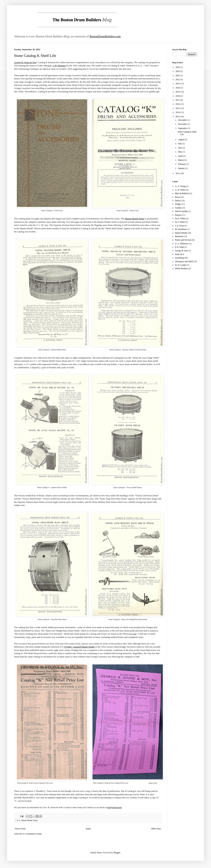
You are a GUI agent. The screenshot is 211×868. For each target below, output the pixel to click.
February (182, 164)
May (180, 152)
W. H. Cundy (180, 265)
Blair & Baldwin (182, 193)
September (183, 128)
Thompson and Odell (184, 261)
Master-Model (27, 820)
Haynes (178, 215)
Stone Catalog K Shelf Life (35, 56)
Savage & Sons (181, 251)
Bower (178, 197)
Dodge (178, 204)
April (181, 156)
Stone (35, 820)
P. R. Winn (179, 247)
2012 (178, 173)
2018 (178, 96)
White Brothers (181, 269)
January (182, 168)
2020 (178, 88)
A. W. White (180, 190)
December (183, 120)
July (180, 144)
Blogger (117, 853)
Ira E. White (180, 218)
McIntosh (179, 236)
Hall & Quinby (181, 211)
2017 (178, 100)
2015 (178, 108)
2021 (178, 84)
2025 (178, 67)
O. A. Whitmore (182, 244)
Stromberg (179, 258)
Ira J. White (180, 222)
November (183, 124)
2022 (178, 79)
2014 (178, 112)
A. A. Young (180, 186)
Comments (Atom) (34, 834)
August (181, 140)
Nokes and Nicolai (183, 240)
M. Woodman (181, 229)
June (180, 148)
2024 (178, 71)
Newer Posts (20, 829)
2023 (178, 75)
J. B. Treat (179, 226)
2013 (178, 117)
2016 (178, 104)
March (181, 160)
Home (88, 829)
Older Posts (156, 829)
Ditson (178, 201)
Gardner (178, 208)
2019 (178, 92)
